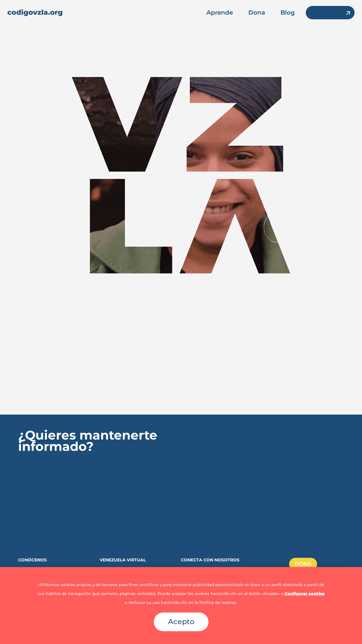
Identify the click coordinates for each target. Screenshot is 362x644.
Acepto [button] (181, 622)
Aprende (220, 12)
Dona (257, 12)
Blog (288, 12)
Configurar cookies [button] (305, 593)
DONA (303, 564)
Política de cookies (218, 602)
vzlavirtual (326, 12)
